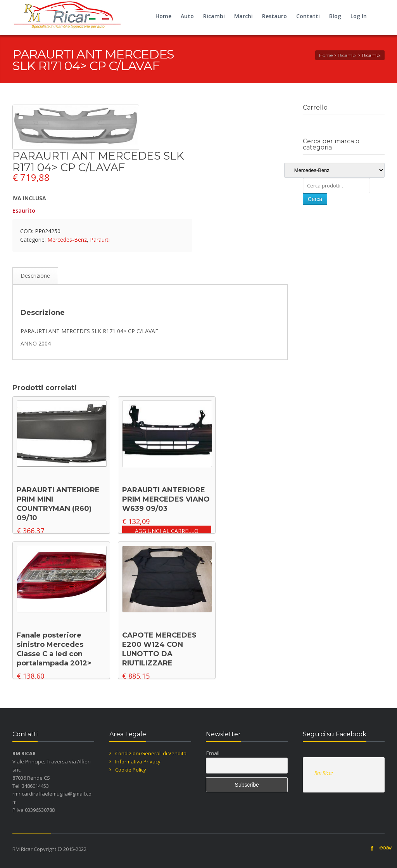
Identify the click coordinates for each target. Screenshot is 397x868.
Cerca (315, 199)
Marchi (243, 16)
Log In (359, 16)
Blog (335, 16)
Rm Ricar (324, 773)
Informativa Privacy (138, 761)
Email (213, 753)
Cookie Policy (131, 770)
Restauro (274, 16)
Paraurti (100, 240)
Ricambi (214, 16)
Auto (187, 16)
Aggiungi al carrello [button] (167, 531)
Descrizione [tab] (35, 276)
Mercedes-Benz (67, 240)
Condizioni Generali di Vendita (151, 753)
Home (163, 16)
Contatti (308, 16)
